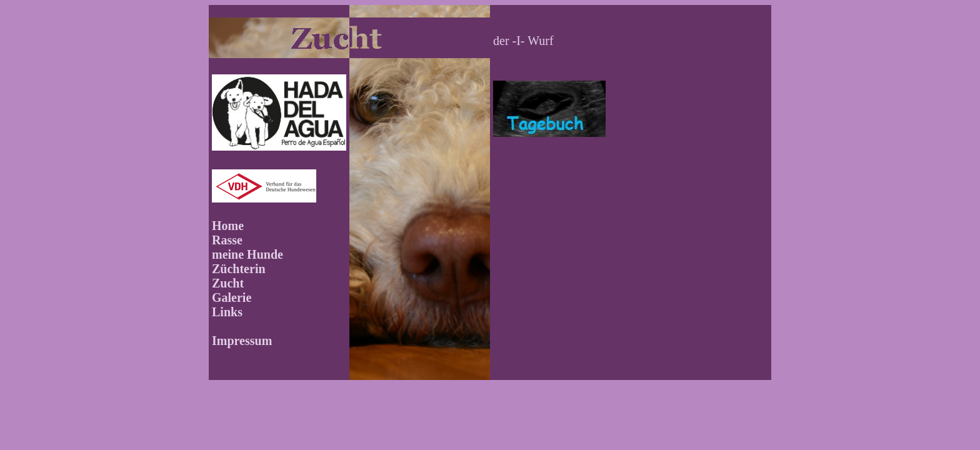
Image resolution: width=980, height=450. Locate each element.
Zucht (228, 283)
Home (228, 226)
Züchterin (239, 269)
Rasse (227, 240)
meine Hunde (247, 254)
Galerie (232, 297)
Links (227, 312)
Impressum (242, 341)
